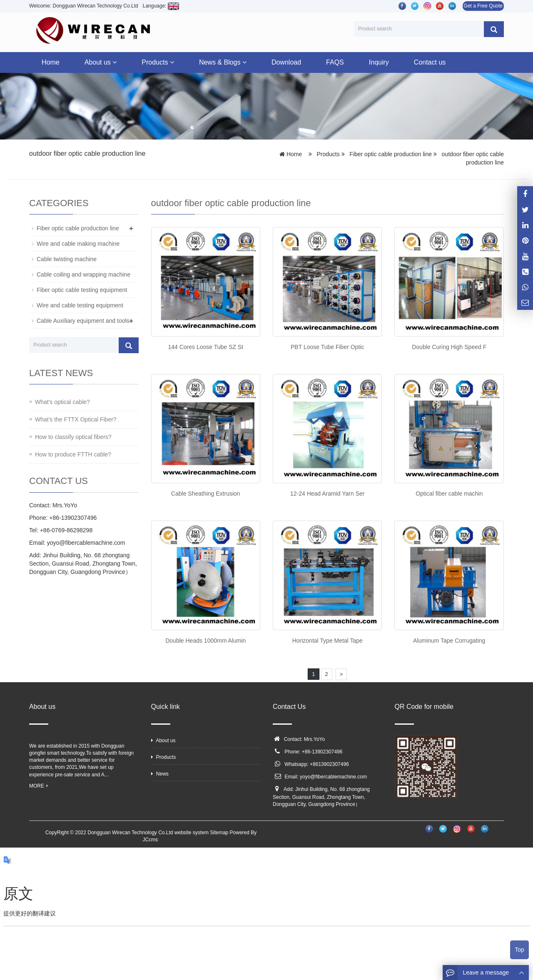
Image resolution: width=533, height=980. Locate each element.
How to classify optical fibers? (73, 437)
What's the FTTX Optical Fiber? (76, 419)
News (160, 774)
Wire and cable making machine (78, 244)
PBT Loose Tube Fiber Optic (327, 347)
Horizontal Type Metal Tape (328, 641)
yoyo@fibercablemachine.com (333, 777)
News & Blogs (223, 62)
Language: (161, 6)
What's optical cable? (62, 402)
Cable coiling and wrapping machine (83, 274)
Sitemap (219, 833)
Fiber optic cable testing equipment (82, 290)
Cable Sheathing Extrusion (206, 494)
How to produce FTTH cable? (73, 454)
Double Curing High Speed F (449, 347)
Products (158, 62)
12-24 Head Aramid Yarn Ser (327, 494)
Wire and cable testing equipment (80, 305)
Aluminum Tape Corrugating (449, 641)
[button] (115, 62)
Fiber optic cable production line (390, 154)
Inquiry (379, 62)
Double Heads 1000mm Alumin (205, 641)
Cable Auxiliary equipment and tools (83, 321)
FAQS (335, 62)
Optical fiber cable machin (449, 494)
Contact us (430, 62)
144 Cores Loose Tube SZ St (205, 347)
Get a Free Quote (483, 6)
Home (51, 62)
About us (101, 62)
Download (286, 62)
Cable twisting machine (67, 259)
